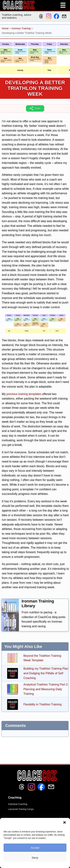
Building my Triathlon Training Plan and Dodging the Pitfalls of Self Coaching (46, 673)
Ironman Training (21, 28)
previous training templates (24, 394)
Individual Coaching (18, 804)
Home (5, 28)
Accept (35, 848)
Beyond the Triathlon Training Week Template (42, 658)
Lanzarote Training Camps (21, 809)
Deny (35, 858)
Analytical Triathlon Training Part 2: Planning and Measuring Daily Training (46, 689)
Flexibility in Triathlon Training (43, 704)
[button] (65, 822)
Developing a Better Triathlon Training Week (35, 88)
